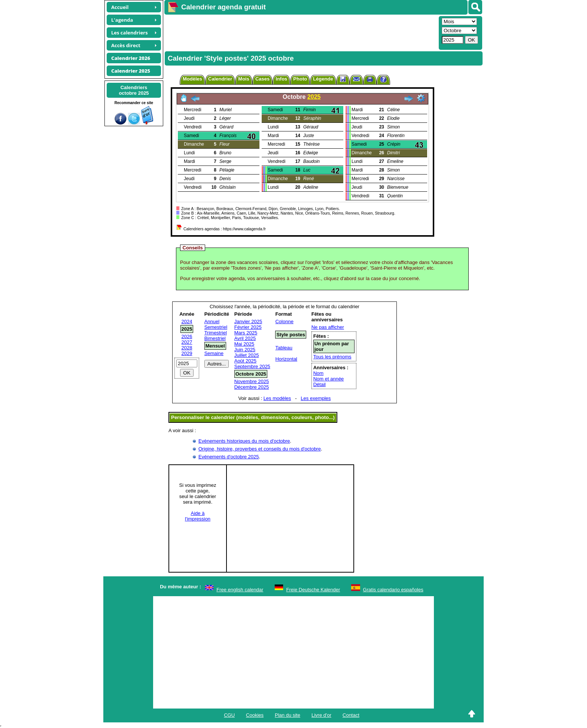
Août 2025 (245, 361)
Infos (281, 79)
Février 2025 (248, 327)
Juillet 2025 (247, 355)
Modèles (192, 79)
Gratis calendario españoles (393, 590)
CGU (229, 715)
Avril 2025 (245, 338)
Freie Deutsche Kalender (313, 590)
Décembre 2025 (252, 387)
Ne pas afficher (328, 327)
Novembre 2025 (252, 381)
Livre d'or (321, 715)
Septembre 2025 (252, 366)
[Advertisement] (301, 32)
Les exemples (316, 398)
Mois (244, 79)
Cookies (255, 715)
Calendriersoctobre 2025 (134, 90)
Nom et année (329, 379)
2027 (187, 342)
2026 (187, 336)
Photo (300, 79)
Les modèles (277, 398)
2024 (187, 321)
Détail (320, 384)
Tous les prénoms (332, 357)
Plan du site (288, 715)
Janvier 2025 (248, 321)
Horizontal (286, 359)
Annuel (212, 321)
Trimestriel (216, 333)
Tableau (284, 348)
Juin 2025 (245, 350)
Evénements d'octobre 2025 (229, 457)
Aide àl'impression (198, 516)
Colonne (284, 321)
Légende (323, 79)
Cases (262, 79)
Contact (351, 715)
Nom (318, 373)
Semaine (214, 353)
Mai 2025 (244, 344)
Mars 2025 (246, 333)
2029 (187, 353)
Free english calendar (240, 590)
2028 (187, 348)
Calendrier (220, 79)
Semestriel (216, 327)
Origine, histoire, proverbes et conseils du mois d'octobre (260, 449)
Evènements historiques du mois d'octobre (244, 441)
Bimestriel (215, 338)
